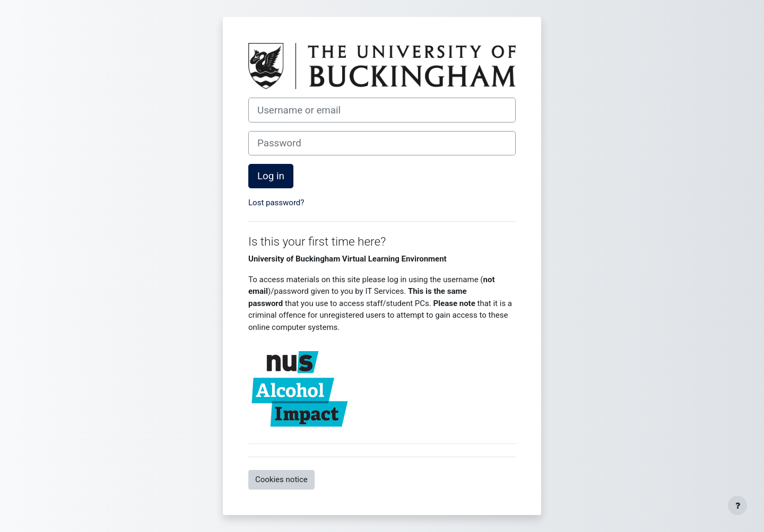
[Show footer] (737, 505)
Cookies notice (281, 479)
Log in (271, 176)
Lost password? (276, 203)
